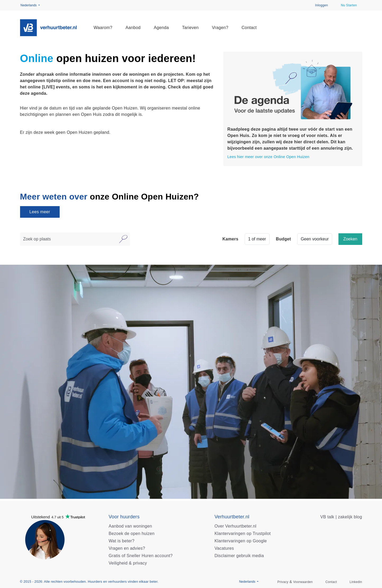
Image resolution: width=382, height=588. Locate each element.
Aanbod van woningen (130, 526)
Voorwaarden (303, 582)
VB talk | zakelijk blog (341, 517)
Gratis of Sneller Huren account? (141, 556)
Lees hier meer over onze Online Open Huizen (268, 157)
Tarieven (190, 28)
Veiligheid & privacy (128, 563)
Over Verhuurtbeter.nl (235, 526)
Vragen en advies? (127, 548)
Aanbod (133, 28)
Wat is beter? (122, 541)
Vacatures (224, 548)
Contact (249, 28)
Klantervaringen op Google (240, 541)
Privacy (283, 582)
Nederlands (29, 5)
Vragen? (220, 28)
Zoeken (350, 239)
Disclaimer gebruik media (239, 556)
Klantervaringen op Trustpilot (242, 534)
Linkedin (356, 582)
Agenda (161, 28)
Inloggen (322, 5)
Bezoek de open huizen (132, 534)
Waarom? (103, 28)
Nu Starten (349, 5)
